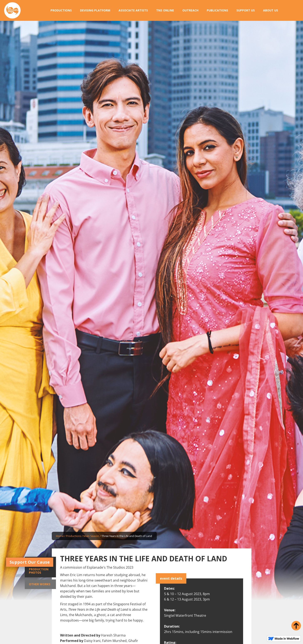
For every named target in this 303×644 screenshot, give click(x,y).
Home (60, 536)
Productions (74, 536)
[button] (61, 10)
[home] (12, 11)
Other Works (40, 584)
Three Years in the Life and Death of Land (127, 536)
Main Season (91, 536)
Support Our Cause (30, 562)
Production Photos (39, 571)
